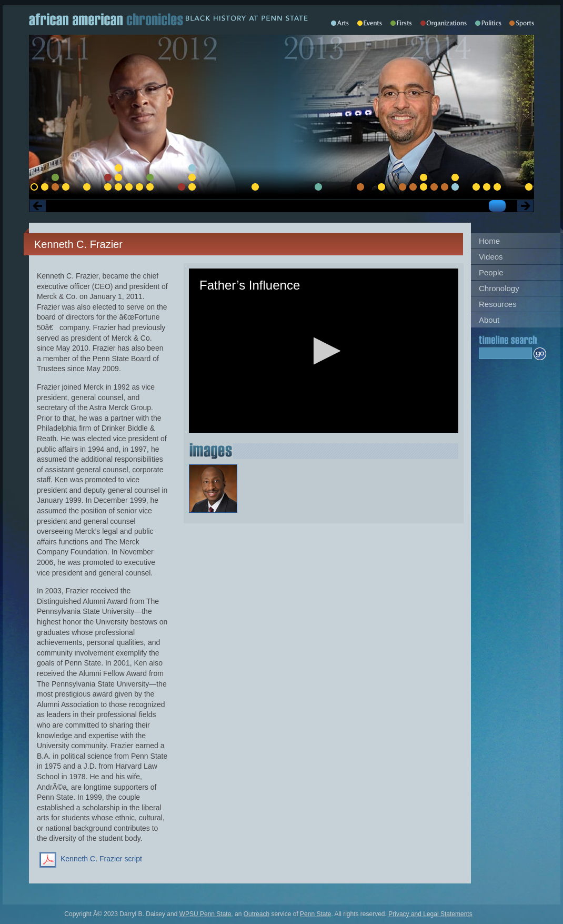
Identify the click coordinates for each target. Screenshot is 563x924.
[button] (324, 351)
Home (489, 241)
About (489, 320)
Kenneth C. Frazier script (101, 859)
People (491, 272)
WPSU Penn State (205, 914)
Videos (491, 257)
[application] (324, 351)
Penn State (315, 914)
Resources (498, 304)
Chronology (499, 288)
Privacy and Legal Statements (430, 914)
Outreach (257, 914)
